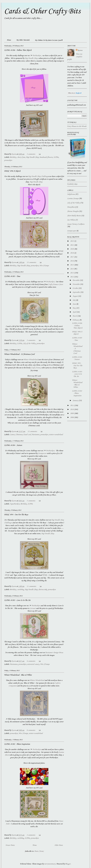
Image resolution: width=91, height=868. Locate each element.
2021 (72, 245)
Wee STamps (44, 266)
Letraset (33, 608)
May (74, 308)
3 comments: (31, 154)
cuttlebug (20, 590)
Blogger (68, 864)
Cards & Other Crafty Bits (42, 11)
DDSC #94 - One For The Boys (16, 515)
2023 (72, 241)
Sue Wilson (71, 220)
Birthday (13, 157)
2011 (72, 406)
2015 (72, 265)
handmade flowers (46, 157)
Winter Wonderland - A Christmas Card (19, 354)
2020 (72, 249)
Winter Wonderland (31, 360)
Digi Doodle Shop (31, 58)
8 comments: (31, 730)
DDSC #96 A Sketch (12, 171)
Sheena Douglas (73, 211)
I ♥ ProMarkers (35, 56)
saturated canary (33, 664)
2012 (72, 277)
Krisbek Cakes (72, 184)
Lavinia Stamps (73, 199)
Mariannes (36, 435)
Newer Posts (10, 845)
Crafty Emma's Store (55, 285)
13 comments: (32, 262)
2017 (72, 257)
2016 (72, 261)
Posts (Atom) (39, 851)
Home (9, 40)
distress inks (43, 590)
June (74, 304)
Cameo (12, 435)
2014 (72, 269)
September (76, 292)
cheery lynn (21, 157)
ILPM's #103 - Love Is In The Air (17, 600)
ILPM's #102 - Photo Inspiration (17, 744)
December (76, 280)
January (76, 401)
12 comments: (33, 432)
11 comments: (32, 586)
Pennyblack (71, 207)
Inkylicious (71, 194)
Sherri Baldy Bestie (74, 216)
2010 (72, 410)
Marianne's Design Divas (54, 653)
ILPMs (56, 157)
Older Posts (59, 845)
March (75, 316)
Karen (80, 50)
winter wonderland (56, 435)
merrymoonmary (50, 864)
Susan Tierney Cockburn (76, 224)
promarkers (8, 160)
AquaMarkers (15, 504)
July (74, 300)
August (75, 296)
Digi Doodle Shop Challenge (38, 176)
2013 (72, 273)
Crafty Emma (36, 368)
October (76, 288)
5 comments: (31, 501)
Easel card (27, 435)
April (75, 312)
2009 (72, 413)
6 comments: (31, 661)
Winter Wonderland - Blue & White (18, 675)
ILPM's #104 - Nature (13, 445)
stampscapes (72, 231)
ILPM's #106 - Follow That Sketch (18, 50)
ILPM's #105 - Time (12, 276)
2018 (72, 253)
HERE (58, 140)
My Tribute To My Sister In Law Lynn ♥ (49, 40)
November (76, 284)
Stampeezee (42, 453)
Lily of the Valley (29, 344)
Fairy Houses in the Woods (77, 126)
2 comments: (31, 340)
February (76, 320)
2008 (72, 417)
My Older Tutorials (23, 40)
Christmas (19, 435)
